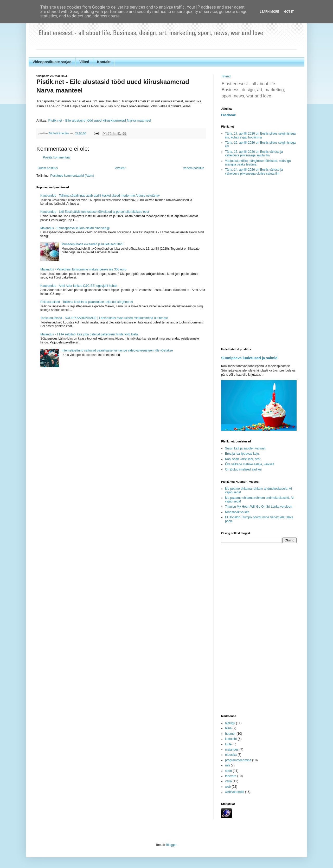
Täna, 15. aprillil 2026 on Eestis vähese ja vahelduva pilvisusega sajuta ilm (254, 154)
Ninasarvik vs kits (237, 512)
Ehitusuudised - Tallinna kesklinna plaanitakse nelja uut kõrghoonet (87, 302)
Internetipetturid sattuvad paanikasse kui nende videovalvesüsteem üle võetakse (117, 350)
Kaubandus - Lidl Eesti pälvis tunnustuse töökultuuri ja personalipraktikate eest (95, 212)
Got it (289, 12)
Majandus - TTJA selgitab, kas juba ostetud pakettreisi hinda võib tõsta (89, 334)
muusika (231, 755)
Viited (84, 62)
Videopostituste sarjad (52, 62)
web (228, 787)
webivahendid (235, 792)
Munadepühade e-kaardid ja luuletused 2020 (93, 244)
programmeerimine (238, 760)
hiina (228, 728)
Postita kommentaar (57, 157)
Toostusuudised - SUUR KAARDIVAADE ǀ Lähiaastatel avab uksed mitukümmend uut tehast (104, 318)
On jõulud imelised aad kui (243, 469)
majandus (232, 750)
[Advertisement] (259, 262)
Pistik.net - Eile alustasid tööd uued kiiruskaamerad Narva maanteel (100, 120)
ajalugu (230, 723)
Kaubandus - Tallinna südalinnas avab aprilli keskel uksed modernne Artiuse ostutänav (100, 196)
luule (228, 744)
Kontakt (104, 62)
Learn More (270, 12)
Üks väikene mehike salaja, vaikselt (250, 464)
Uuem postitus (48, 168)
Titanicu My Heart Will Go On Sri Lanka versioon (259, 507)
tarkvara (231, 776)
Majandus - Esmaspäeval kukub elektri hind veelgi (75, 228)
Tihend (226, 76)
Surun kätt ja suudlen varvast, (246, 448)
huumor (230, 734)
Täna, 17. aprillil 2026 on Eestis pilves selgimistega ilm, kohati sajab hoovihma (260, 135)
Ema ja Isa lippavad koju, (242, 454)
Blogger (171, 845)
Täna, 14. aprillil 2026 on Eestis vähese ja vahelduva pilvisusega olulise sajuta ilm (254, 171)
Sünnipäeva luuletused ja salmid (249, 358)
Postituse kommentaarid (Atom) (72, 176)
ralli (228, 765)
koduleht (231, 739)
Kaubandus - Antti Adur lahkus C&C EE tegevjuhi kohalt (79, 286)
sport (229, 771)
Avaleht (120, 168)
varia (228, 781)
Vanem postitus (194, 168)
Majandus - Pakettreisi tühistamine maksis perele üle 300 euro (83, 269)
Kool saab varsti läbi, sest (243, 459)
